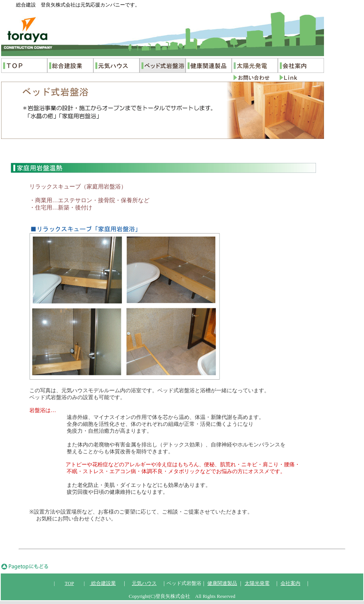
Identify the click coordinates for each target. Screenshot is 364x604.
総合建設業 (103, 583)
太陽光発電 (257, 583)
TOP (69, 583)
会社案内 (290, 583)
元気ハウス (144, 583)
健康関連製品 (222, 583)
